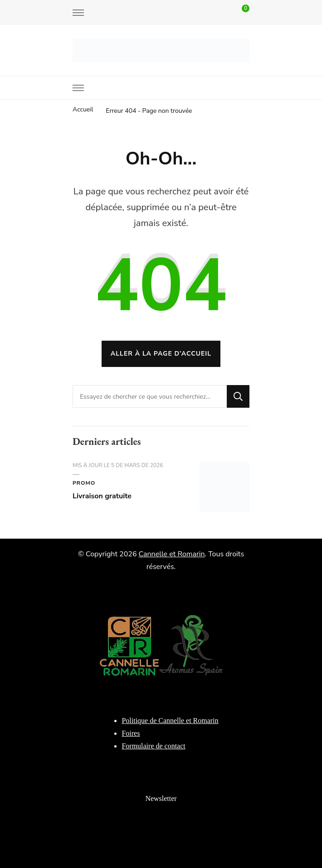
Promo (84, 483)
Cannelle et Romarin (172, 554)
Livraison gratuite (102, 496)
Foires (131, 733)
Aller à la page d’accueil (161, 354)
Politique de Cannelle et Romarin (170, 721)
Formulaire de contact (153, 746)
